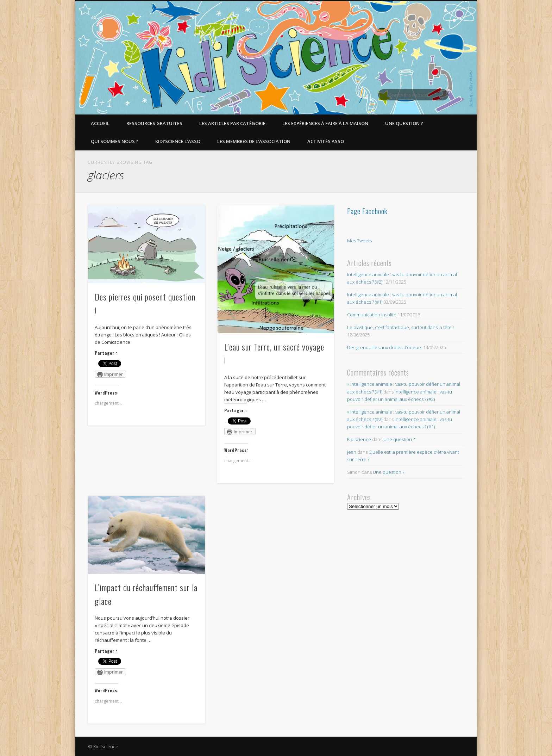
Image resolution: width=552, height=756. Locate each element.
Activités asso (326, 141)
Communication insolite (372, 315)
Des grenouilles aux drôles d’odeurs (385, 347)
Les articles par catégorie (232, 123)
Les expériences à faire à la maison (325, 123)
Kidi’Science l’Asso (178, 141)
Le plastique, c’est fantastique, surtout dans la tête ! (400, 327)
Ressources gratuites (154, 123)
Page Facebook (367, 211)
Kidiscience (359, 439)
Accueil (100, 123)
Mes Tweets (359, 241)
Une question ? (404, 123)
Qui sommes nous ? (115, 141)
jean (352, 452)
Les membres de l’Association (254, 141)
